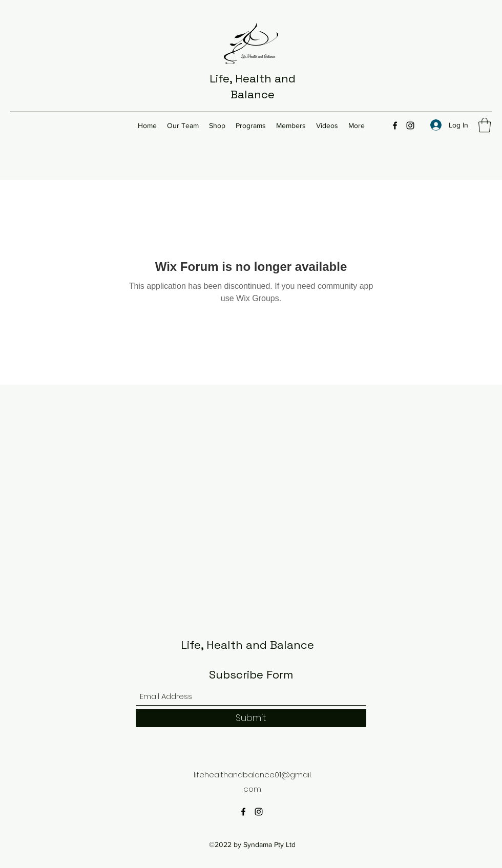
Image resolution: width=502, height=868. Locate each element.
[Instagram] (410, 125)
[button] (485, 125)
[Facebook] (395, 125)
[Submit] (251, 718)
